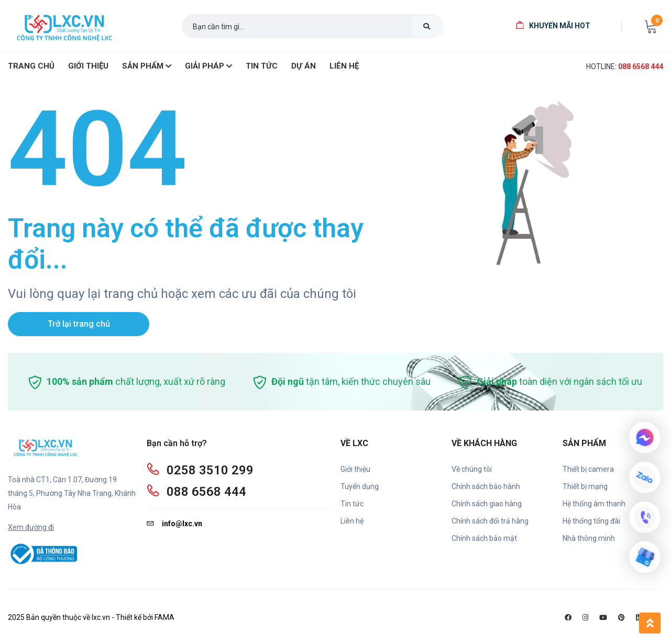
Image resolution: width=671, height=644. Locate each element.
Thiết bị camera (588, 469)
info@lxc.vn (174, 524)
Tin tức (352, 504)
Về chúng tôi (472, 469)
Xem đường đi (31, 527)
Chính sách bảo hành (486, 486)
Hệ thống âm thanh (594, 504)
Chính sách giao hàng (487, 504)
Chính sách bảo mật (484, 538)
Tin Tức (262, 66)
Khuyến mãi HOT (553, 26)
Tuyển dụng (360, 486)
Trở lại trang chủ (79, 324)
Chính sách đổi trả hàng (490, 521)
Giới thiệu (355, 469)
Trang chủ (31, 66)
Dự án (304, 66)
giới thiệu (88, 66)
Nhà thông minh (589, 538)
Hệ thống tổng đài (591, 521)
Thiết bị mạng (585, 486)
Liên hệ (344, 66)
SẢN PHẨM (147, 67)
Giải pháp (208, 67)
